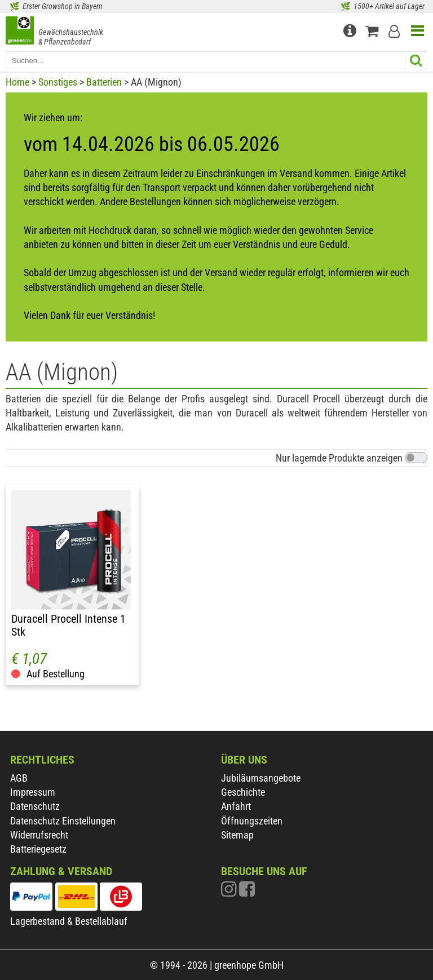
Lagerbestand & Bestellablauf (69, 921)
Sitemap (237, 835)
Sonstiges (58, 82)
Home (17, 82)
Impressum (33, 792)
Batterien (104, 82)
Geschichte (243, 792)
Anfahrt (236, 806)
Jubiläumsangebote (261, 778)
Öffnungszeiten (252, 821)
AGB (19, 778)
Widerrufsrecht (39, 835)
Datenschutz (35, 806)
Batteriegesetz (38, 849)
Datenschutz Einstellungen (63, 821)
